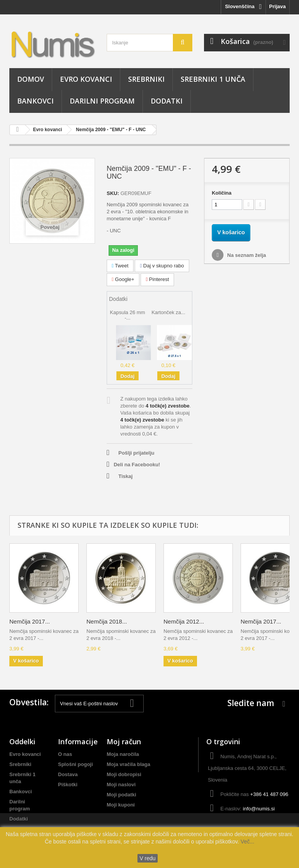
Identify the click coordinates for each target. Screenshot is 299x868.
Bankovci (35, 101)
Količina (222, 193)
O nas (65, 754)
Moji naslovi (121, 785)
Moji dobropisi (124, 774)
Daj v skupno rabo (162, 266)
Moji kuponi (121, 805)
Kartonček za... (168, 312)
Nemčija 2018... (107, 621)
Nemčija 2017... (30, 621)
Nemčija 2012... (184, 621)
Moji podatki (121, 795)
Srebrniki (146, 79)
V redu (147, 858)
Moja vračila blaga (128, 764)
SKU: (113, 193)
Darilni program (102, 101)
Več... (247, 842)
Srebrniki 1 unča (213, 79)
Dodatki (167, 101)
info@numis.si (259, 809)
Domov (31, 79)
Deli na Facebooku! (137, 465)
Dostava (68, 774)
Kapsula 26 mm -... (127, 315)
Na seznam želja (246, 255)
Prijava (277, 6)
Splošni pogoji (76, 764)
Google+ (123, 279)
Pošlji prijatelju (136, 453)
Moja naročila (123, 754)
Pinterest (157, 279)
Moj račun (124, 741)
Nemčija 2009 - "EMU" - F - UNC (111, 130)
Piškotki (68, 785)
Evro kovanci (86, 79)
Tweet (120, 266)
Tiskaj (126, 476)
